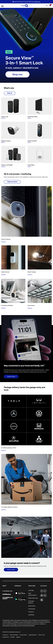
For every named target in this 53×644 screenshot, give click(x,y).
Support (18, 637)
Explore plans (11, 377)
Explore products (12, 182)
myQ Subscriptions (32, 594)
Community (32, 609)
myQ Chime (31, 165)
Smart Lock (5, 117)
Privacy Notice (23, 635)
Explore (4, 242)
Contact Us (5, 635)
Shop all (10, 93)
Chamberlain (44, 620)
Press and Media (14, 635)
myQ (30, 620)
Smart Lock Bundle (7, 165)
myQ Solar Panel (32, 117)
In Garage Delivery (31, 602)
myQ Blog (31, 615)
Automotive (32, 606)
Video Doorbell (32, 141)
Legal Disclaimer (33, 635)
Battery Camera (6, 141)
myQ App (31, 590)
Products (31, 612)
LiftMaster (35, 620)
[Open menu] (2, 6)
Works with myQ (33, 598)
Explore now (37, 2)
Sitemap (12, 637)
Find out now (11, 570)
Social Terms (6, 637)
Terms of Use (41, 635)
